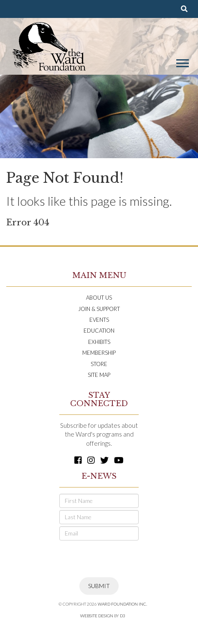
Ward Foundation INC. (122, 604)
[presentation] (123, 559)
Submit (99, 586)
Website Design (97, 616)
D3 (123, 616)
